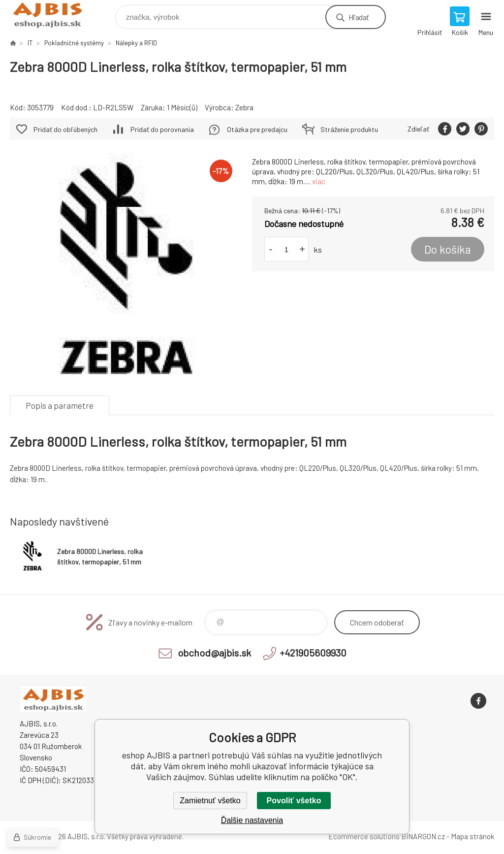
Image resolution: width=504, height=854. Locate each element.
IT (30, 43)
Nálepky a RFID (136, 43)
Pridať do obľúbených (65, 129)
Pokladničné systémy (74, 43)
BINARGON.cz (423, 836)
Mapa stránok (472, 836)
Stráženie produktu (349, 129)
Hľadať (359, 17)
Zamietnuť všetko (210, 801)
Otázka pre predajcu (257, 129)
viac (319, 181)
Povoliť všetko (294, 801)
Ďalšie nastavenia (252, 820)
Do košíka (448, 249)
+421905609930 (313, 653)
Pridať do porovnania (162, 129)
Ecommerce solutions (364, 836)
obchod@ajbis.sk (214, 653)
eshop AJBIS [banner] (53, 15)
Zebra (244, 107)
